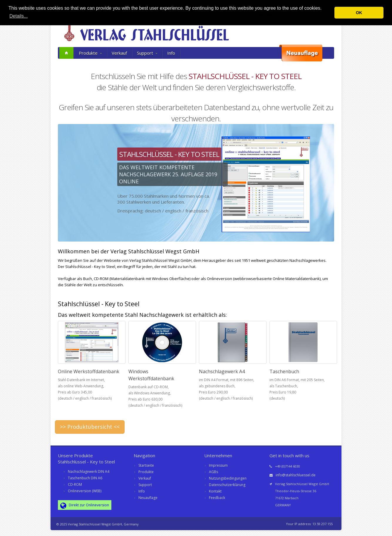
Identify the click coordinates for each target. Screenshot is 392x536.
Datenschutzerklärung (227, 485)
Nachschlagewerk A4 (222, 371)
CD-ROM (75, 484)
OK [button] (359, 13)
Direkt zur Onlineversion (85, 505)
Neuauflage (148, 498)
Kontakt (215, 491)
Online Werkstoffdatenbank (89, 371)
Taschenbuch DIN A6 (85, 478)
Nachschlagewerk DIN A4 (89, 471)
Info (171, 53)
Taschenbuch (284, 371)
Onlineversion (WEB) (85, 491)
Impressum (218, 465)
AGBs (213, 472)
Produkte (90, 53)
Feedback (217, 498)
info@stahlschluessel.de (296, 475)
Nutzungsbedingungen (228, 478)
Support (147, 53)
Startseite (146, 465)
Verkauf (119, 53)
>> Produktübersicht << (90, 427)
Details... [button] (19, 16)
